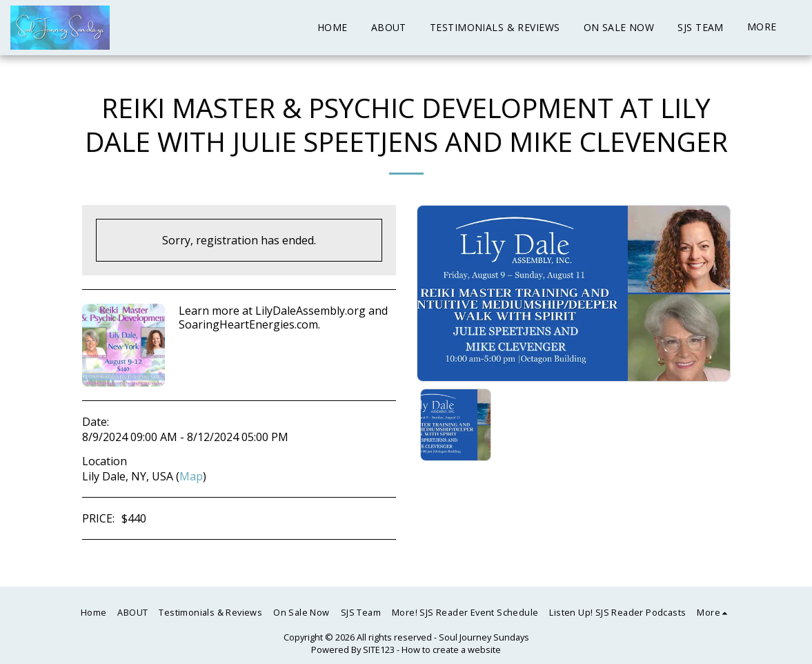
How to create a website (451, 650)
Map (191, 476)
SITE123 (379, 650)
